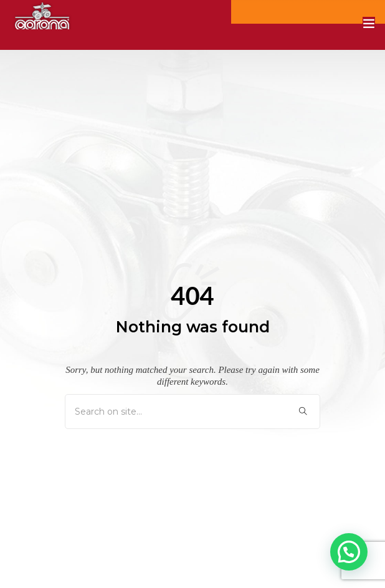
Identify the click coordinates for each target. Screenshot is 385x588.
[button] (349, 552)
